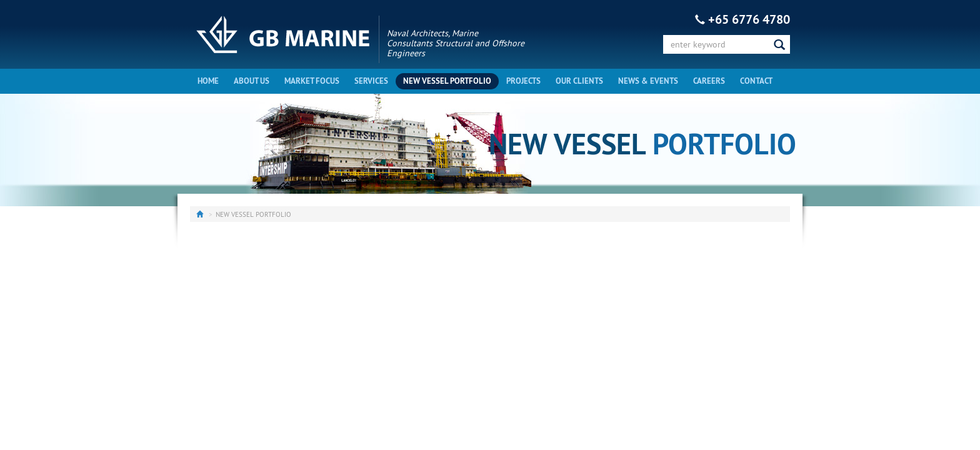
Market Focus (312, 81)
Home (208, 81)
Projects (523, 81)
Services (371, 81)
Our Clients (579, 81)
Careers (709, 81)
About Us (252, 81)
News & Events (648, 81)
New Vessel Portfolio (447, 81)
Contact (756, 81)
